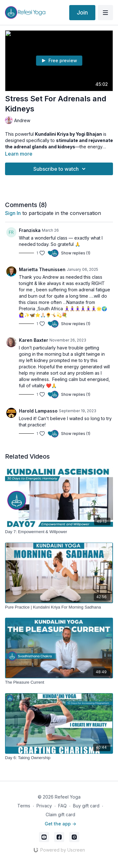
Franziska (30, 230)
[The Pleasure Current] (59, 682)
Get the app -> (60, 824)
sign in (13, 213)
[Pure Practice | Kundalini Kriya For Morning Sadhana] (59, 607)
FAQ (62, 806)
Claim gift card (60, 814)
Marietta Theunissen (42, 269)
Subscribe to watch (60, 169)
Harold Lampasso (38, 411)
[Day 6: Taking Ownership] (59, 758)
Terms (24, 806)
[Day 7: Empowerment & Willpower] (59, 532)
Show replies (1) (76, 253)
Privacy (44, 806)
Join (82, 12)
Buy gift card (86, 806)
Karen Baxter (34, 340)
